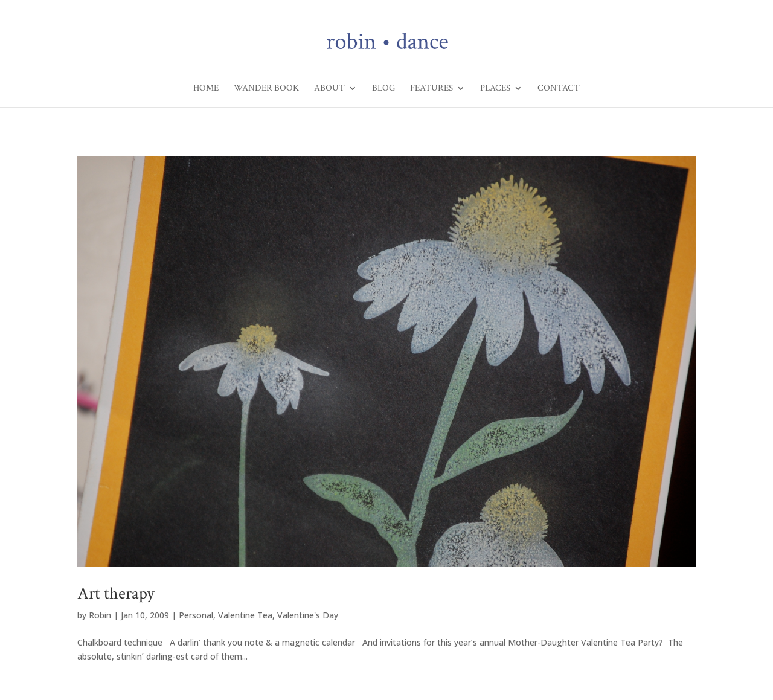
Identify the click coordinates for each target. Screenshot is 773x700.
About (329, 89)
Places (495, 89)
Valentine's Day (308, 615)
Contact (559, 89)
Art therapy (116, 593)
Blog (383, 89)
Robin (100, 615)
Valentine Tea (245, 615)
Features (431, 89)
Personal (196, 615)
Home (206, 89)
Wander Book (266, 89)
